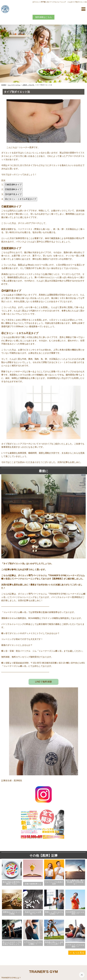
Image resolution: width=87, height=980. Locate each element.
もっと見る (78, 953)
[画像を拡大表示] (43, 438)
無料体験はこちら (43, 17)
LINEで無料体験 (43, 682)
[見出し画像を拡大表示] (43, 142)
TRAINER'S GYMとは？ (11, 978)
